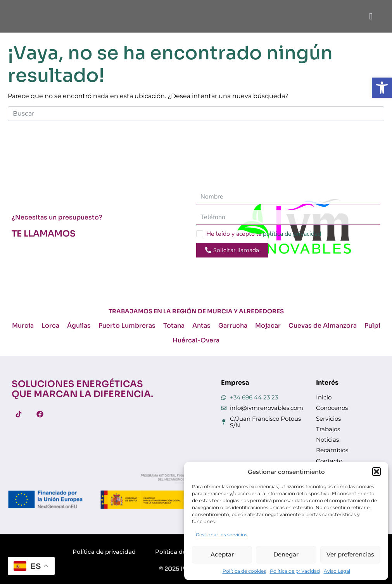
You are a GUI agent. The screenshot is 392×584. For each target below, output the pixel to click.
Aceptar (222, 554)
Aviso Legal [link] (337, 571)
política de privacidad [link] (292, 234)
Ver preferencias (350, 554)
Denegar (286, 554)
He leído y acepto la (264, 234)
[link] (382, 88)
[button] (376, 472)
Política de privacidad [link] (295, 571)
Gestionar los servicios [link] (222, 535)
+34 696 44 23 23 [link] (254, 397)
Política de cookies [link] (244, 571)
